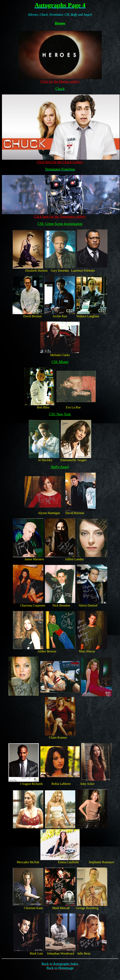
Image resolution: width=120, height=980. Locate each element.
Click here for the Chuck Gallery (60, 162)
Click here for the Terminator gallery (60, 217)
